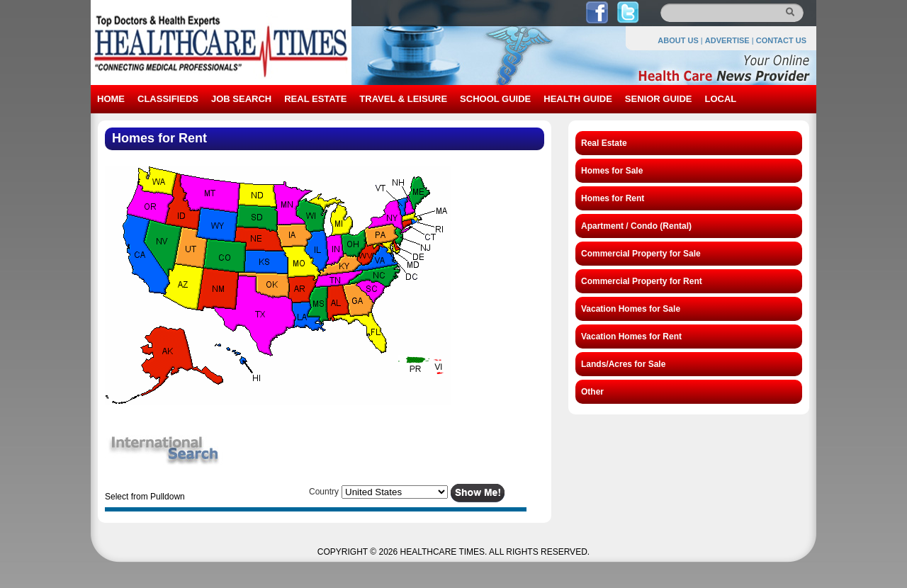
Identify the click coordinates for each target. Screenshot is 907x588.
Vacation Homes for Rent (631, 337)
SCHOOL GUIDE (495, 99)
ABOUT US (678, 40)
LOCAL (720, 99)
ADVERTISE (727, 40)
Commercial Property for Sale (641, 254)
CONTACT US (781, 40)
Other (592, 392)
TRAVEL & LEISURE (403, 99)
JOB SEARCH (241, 99)
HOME (111, 99)
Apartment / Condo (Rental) (636, 226)
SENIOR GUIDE (659, 99)
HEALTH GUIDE (578, 99)
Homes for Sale (612, 171)
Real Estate (604, 143)
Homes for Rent (613, 198)
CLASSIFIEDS (168, 99)
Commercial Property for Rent (642, 281)
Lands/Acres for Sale (623, 364)
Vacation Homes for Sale (631, 309)
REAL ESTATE (315, 99)
